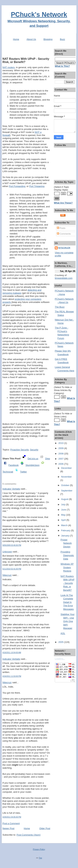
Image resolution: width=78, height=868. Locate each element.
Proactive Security (19, 450)
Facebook (14, 465)
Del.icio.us (33, 459)
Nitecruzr (7, 575)
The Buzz (60, 307)
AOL (63, 633)
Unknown (7, 552)
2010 (61, 443)
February (66, 530)
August (65, 499)
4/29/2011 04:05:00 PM (12, 817)
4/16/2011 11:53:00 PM (12, 676)
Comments (64, 234)
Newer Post (8, 828)
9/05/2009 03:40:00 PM (12, 545)
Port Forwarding (17, 186)
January (66, 536)
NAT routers (9, 67)
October (66, 485)
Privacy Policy (39, 849)
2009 (61, 448)
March (65, 525)
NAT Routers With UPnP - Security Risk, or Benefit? (26, 60)
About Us (31, 39)
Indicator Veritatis (11, 489)
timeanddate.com (64, 278)
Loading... (60, 659)
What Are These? (63, 203)
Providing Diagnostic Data (67, 555)
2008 (61, 454)
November (66, 477)
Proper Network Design (66, 543)
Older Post (45, 828)
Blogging (48, 39)
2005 (61, 642)
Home (16, 39)
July (64, 504)
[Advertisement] (26, 50)
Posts (61, 228)
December (66, 468)
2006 (61, 464)
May (64, 515)
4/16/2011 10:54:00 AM (12, 653)
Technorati (8, 472)
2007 (61, 459)
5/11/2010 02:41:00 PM (12, 569)
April (64, 520)
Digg (48, 459)
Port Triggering (37, 186)
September (67, 491)
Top (40, 858)
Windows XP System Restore (67, 567)
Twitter (23, 472)
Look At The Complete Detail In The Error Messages (67, 602)
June (64, 510)
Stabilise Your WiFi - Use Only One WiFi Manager (68, 621)
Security (34, 450)
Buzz (62, 39)
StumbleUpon (33, 465)
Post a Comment (11, 823)
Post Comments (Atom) (29, 835)
